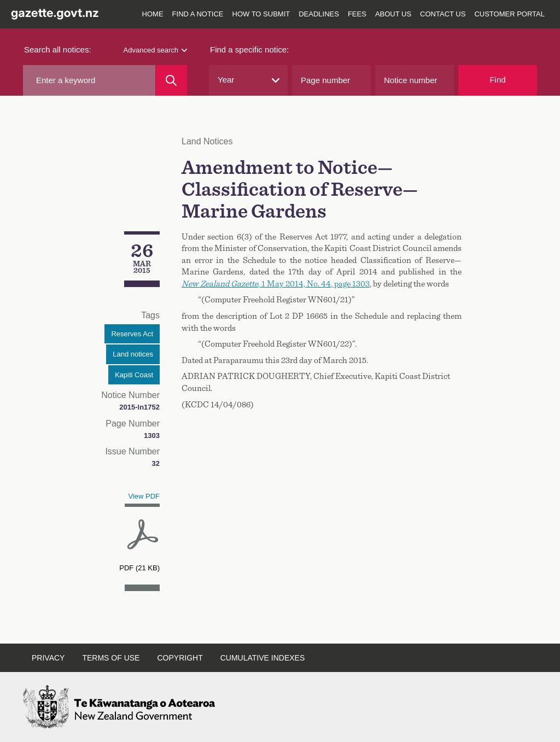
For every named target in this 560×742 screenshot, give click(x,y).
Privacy (48, 658)
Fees (357, 14)
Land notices (133, 354)
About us (393, 14)
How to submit (261, 14)
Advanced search (155, 50)
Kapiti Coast (134, 375)
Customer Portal (509, 14)
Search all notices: (58, 49)
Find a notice (198, 14)
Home (153, 14)
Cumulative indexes (263, 658)
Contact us (443, 14)
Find (497, 80)
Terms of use (111, 658)
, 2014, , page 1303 (276, 284)
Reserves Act (132, 334)
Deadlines (319, 14)
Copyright (180, 658)
